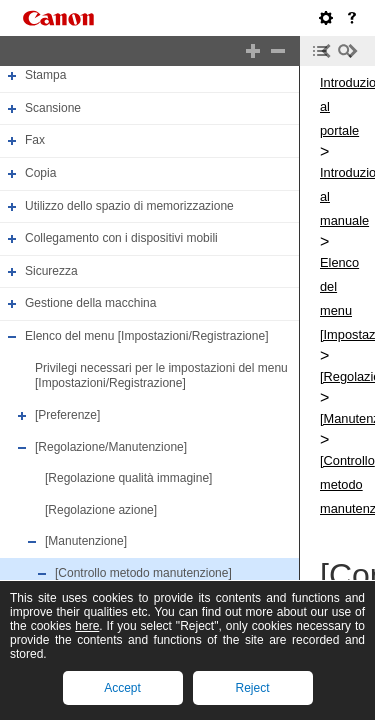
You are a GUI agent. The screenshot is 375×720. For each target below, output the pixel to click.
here (87, 626)
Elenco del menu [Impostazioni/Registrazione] (146, 336)
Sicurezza (51, 271)
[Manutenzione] (86, 542)
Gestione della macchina (90, 304)
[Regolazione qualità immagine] (128, 478)
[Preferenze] (67, 415)
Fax (35, 140)
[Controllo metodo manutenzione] (143, 573)
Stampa (45, 75)
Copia (40, 173)
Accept (122, 688)
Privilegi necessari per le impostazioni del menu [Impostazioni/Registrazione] (161, 376)
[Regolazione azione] (101, 510)
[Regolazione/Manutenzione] (111, 447)
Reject (252, 688)
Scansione (53, 108)
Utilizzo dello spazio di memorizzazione (129, 206)
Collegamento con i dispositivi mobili (121, 238)
